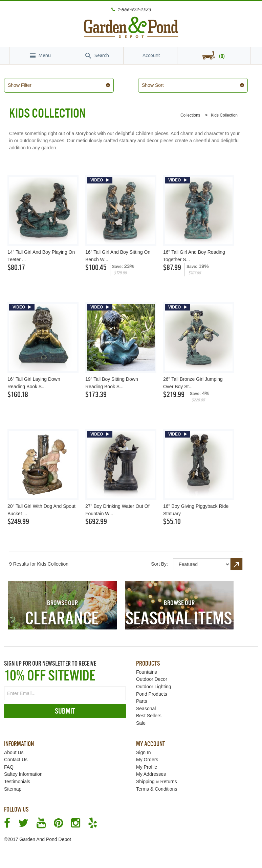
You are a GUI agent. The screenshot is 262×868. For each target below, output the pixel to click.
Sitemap (13, 785)
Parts (142, 697)
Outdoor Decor (152, 675)
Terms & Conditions (157, 785)
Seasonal (146, 705)
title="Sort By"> (202, 561)
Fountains (146, 668)
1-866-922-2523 (134, 9)
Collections (190, 111)
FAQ (9, 763)
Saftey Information (23, 770)
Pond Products (152, 690)
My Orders (147, 756)
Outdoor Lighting (154, 683)
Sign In (144, 749)
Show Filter (25, 85)
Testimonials (17, 778)
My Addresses (151, 770)
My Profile (147, 763)
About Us (14, 749)
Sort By (159, 560)
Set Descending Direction (237, 561)
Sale (141, 719)
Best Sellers (149, 712)
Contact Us (16, 756)
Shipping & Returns (157, 778)
